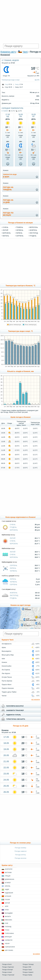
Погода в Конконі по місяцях (20, 223)
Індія (7, 889)
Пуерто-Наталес (8, 688)
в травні (5, 111)
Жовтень (33, 230)
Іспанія (8, 896)
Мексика (9, 920)
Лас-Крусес (6, 673)
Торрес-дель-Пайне (9, 692)
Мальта (8, 916)
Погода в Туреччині (8, 967)
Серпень (20, 236)
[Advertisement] (20, 22)
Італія (7, 900)
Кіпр (7, 906)
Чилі (25, 52)
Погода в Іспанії (7, 972)
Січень (5, 227)
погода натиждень (8, 188)
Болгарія (9, 869)
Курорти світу (8, 52)
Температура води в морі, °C (20, 331)
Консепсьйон (7, 666)
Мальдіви (9, 913)
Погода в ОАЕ (27, 967)
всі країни (36, 954)
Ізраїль (8, 886)
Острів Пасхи (7, 677)
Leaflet (31, 628)
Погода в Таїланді (28, 964)
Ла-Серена (6, 670)
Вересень (34, 227)
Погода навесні (21, 851)
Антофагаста (7, 644)
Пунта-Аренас (7, 681)
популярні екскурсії (15, 706)
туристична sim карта (16, 719)
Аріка (4, 647)
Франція (8, 937)
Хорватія (9, 940)
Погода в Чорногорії (8, 975)
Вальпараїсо (7, 651)
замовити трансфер (15, 710)
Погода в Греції (27, 970)
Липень (19, 233)
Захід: (17, 84)
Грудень (33, 236)
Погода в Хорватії (28, 972)
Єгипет (8, 883)
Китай (7, 903)
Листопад (34, 233)
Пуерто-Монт (7, 685)
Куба (7, 910)
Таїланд (8, 927)
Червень (20, 230)
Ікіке (3, 659)
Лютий (5, 230)
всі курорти (36, 699)
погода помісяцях (8, 214)
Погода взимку (20, 848)
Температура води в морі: (11, 80)
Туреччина (9, 933)
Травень (20, 227)
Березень (7, 233)
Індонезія (9, 893)
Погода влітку (20, 855)
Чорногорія (10, 947)
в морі (10, 176)
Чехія (7, 944)
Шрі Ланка (9, 950)
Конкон (4, 662)
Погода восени (20, 858)
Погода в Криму (27, 975)
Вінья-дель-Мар (8, 655)
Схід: (7, 84)
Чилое (4, 696)
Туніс (7, 930)
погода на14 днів (8, 201)
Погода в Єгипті (7, 964)
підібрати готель (13, 715)
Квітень (6, 236)
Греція (8, 876)
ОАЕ (7, 923)
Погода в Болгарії (7, 970)
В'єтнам (8, 873)
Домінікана (10, 879)
